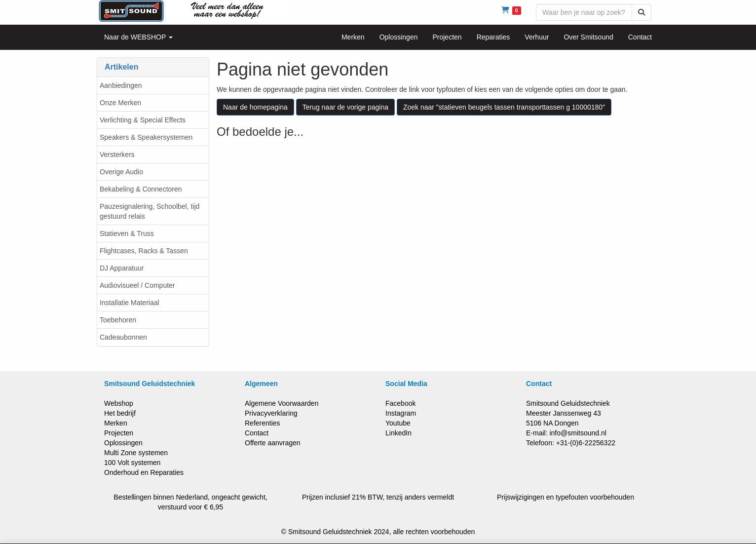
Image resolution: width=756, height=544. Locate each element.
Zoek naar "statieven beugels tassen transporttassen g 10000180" (504, 107)
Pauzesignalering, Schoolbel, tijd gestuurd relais (150, 211)
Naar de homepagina (255, 107)
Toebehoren (118, 320)
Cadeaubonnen (123, 337)
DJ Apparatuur (122, 268)
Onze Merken (120, 103)
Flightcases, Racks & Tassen (144, 251)
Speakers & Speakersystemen (146, 137)
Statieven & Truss (127, 233)
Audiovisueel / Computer (137, 285)
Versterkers (117, 155)
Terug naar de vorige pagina (345, 107)
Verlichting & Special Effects (143, 120)
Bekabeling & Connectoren (141, 189)
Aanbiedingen (121, 85)
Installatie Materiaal (130, 303)
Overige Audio (121, 172)
